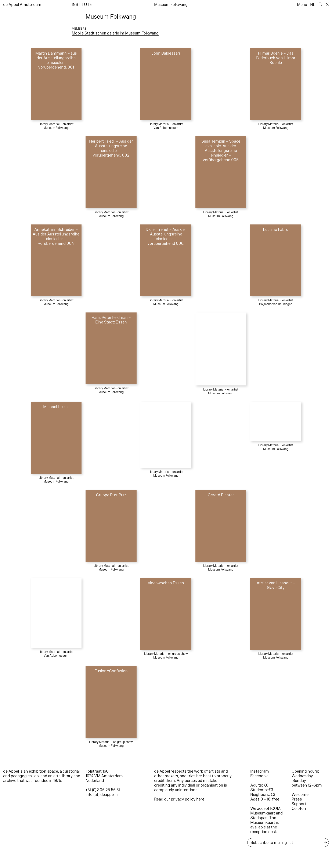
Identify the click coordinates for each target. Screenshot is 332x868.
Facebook (259, 776)
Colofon (299, 809)
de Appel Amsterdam (22, 5)
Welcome (300, 795)
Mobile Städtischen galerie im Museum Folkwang (115, 33)
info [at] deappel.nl (102, 795)
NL (313, 5)
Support (299, 804)
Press (297, 799)
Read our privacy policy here (179, 799)
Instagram (260, 771)
